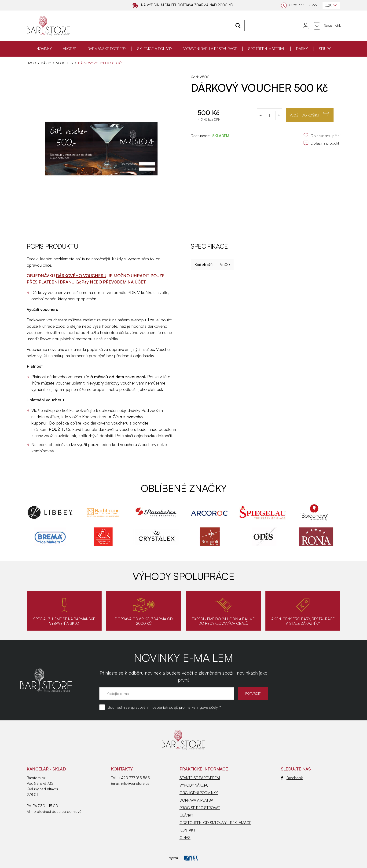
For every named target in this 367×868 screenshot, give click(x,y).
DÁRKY (302, 49)
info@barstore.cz (135, 783)
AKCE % (70, 49)
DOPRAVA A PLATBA (196, 800)
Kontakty (122, 769)
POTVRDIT (253, 693)
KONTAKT (188, 830)
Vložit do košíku (310, 115)
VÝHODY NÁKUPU (194, 785)
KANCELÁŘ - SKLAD (46, 769)
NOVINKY (44, 49)
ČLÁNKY (186, 815)
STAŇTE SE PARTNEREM (200, 778)
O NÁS (185, 838)
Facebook (292, 778)
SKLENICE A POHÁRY (155, 49)
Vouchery (65, 63)
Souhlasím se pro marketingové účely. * (164, 707)
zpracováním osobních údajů (154, 707)
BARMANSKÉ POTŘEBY (107, 49)
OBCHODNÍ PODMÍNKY (199, 793)
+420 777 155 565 (134, 778)
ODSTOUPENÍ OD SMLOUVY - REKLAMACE (215, 823)
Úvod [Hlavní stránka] (31, 63)
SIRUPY (325, 49)
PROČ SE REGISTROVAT (200, 808)
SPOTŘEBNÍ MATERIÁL (267, 49)
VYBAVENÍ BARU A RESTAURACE (210, 49)
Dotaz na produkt (321, 143)
